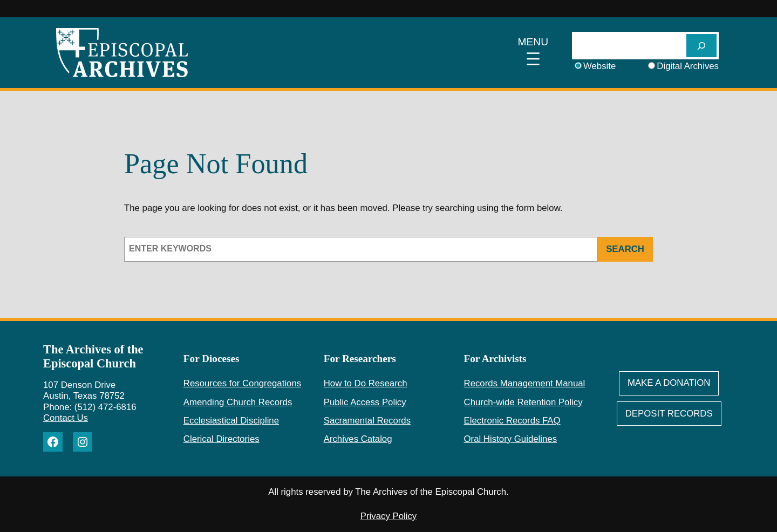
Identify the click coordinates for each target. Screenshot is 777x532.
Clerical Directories (221, 439)
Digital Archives (688, 66)
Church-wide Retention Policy (523, 402)
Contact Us (66, 418)
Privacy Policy (388, 516)
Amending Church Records (238, 402)
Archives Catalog (358, 439)
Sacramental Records (367, 421)
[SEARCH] (701, 46)
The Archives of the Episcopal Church (93, 357)
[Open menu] (533, 53)
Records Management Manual (525, 383)
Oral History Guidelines (511, 439)
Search (625, 249)
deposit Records (669, 414)
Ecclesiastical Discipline (231, 421)
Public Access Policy (365, 402)
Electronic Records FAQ (512, 421)
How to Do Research (366, 383)
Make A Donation (669, 383)
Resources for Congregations (242, 383)
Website (599, 66)
